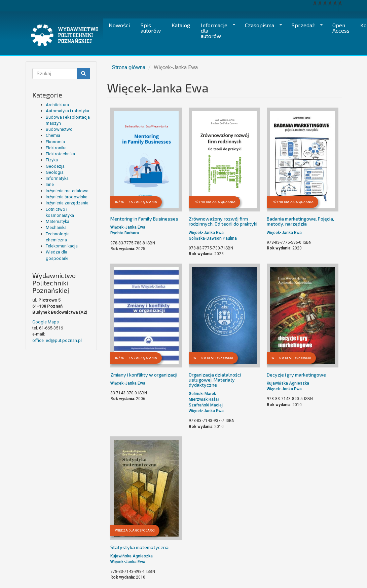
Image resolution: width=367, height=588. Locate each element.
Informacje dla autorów (215, 30)
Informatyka (57, 178)
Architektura (57, 105)
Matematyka (58, 221)
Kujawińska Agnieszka (288, 383)
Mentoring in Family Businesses (144, 219)
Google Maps (46, 322)
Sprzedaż (305, 25)
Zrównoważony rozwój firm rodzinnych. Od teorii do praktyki (223, 221)
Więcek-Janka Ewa (128, 227)
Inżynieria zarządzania (67, 203)
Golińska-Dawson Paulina (213, 238)
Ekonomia (55, 142)
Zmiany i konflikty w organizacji (144, 375)
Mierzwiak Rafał (204, 399)
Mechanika (56, 227)
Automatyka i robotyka (67, 111)
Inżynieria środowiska (67, 197)
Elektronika (56, 148)
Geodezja (55, 166)
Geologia (55, 172)
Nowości (119, 25)
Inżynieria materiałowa (67, 191)
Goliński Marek (202, 394)
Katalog (181, 25)
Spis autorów (151, 28)
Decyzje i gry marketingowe (296, 375)
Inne (50, 184)
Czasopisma (261, 25)
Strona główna (129, 67)
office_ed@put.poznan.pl (57, 340)
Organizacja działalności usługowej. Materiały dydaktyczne (215, 380)
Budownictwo (59, 129)
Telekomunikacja (62, 246)
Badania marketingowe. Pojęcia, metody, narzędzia (300, 221)
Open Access (341, 28)
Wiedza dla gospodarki (213, 358)
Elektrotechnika (60, 154)
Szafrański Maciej (206, 405)
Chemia (53, 135)
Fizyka (52, 160)
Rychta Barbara (125, 233)
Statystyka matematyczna (139, 547)
